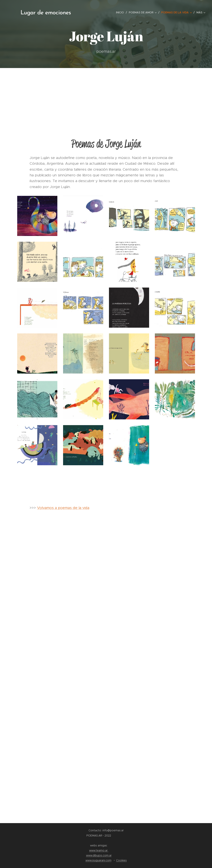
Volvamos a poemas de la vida (63, 508)
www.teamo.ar (99, 850)
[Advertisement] (106, 97)
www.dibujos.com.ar (99, 855)
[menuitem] (121, 12)
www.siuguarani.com (98, 860)
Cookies (121, 860)
